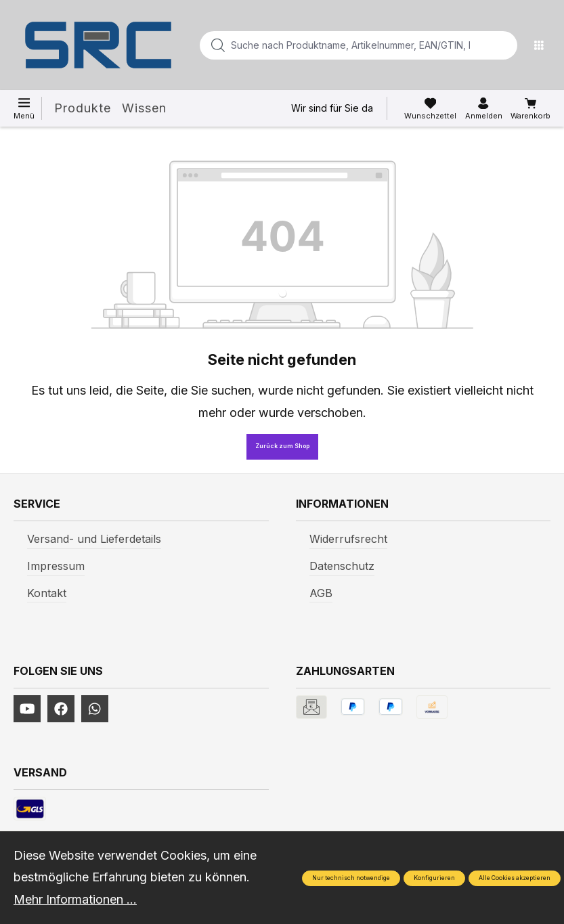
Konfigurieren (434, 878)
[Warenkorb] (530, 109)
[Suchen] (503, 45)
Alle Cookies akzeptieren (515, 878)
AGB (321, 593)
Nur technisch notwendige (351, 878)
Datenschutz (342, 566)
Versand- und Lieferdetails (94, 539)
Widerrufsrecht (348, 539)
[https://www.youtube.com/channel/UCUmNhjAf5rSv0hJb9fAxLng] (27, 709)
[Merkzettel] (430, 109)
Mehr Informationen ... (75, 899)
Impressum (56, 566)
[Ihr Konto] (484, 109)
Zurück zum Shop (282, 446)
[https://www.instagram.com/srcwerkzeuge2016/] (95, 709)
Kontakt (47, 593)
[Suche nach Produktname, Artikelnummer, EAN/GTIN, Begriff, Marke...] (337, 45)
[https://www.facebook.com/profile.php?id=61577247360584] (61, 709)
